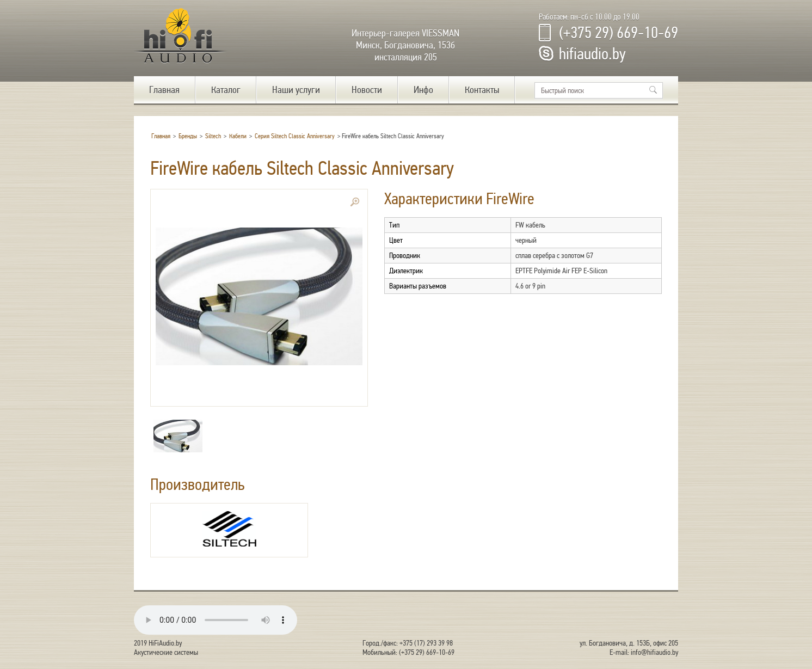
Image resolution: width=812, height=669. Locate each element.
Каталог (226, 90)
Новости (367, 90)
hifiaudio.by (592, 54)
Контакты (482, 90)
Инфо (423, 90)
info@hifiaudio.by (654, 652)
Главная (164, 90)
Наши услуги (296, 90)
